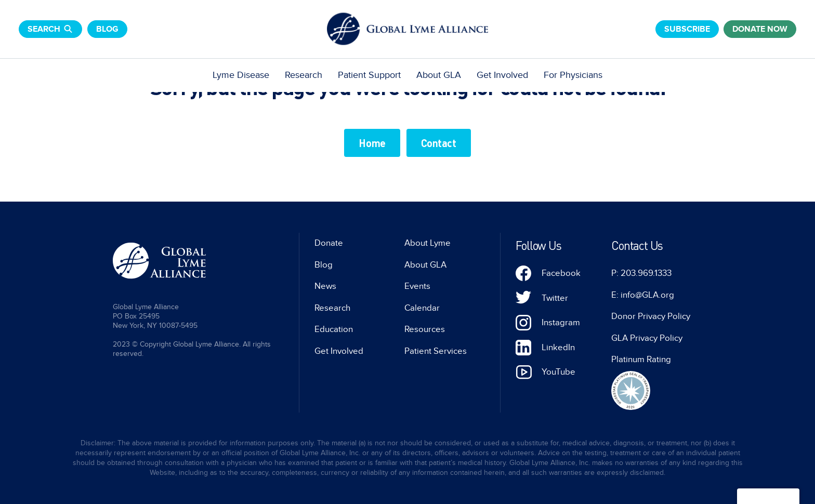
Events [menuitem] (417, 286)
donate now (760, 29)
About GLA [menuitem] (439, 75)
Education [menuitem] (334, 329)
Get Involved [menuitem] (502, 75)
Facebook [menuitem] (561, 273)
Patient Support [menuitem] (369, 75)
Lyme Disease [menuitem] (241, 75)
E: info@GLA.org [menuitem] (643, 295)
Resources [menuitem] (425, 329)
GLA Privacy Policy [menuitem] (647, 338)
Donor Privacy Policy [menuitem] (651, 316)
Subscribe (687, 29)
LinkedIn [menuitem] (558, 348)
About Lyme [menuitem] (428, 243)
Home (372, 143)
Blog (107, 29)
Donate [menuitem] (329, 243)
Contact (439, 143)
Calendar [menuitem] (422, 308)
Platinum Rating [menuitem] (641, 360)
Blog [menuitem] (324, 265)
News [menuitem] (325, 286)
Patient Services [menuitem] (436, 351)
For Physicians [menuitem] (573, 75)
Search (50, 29)
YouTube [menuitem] (558, 372)
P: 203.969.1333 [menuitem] (641, 273)
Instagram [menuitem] (561, 323)
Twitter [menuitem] (555, 298)
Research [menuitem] (304, 75)
